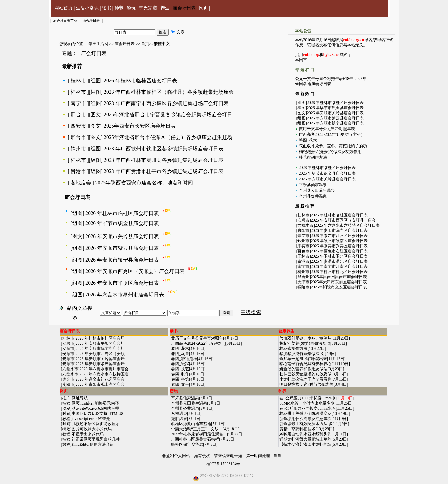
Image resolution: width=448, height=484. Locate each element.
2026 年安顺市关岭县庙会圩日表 (122, 236)
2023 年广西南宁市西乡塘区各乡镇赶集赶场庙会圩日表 (166, 103)
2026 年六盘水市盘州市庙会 (104, 369)
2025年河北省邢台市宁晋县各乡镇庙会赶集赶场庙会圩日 (168, 115)
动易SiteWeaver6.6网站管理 (95, 408)
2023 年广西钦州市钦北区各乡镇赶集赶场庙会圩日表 (164, 149)
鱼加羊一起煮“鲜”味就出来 (303, 359)
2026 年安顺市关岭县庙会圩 (100, 359)
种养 (119, 8)
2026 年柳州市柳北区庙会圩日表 (339, 272)
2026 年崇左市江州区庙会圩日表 (339, 236)
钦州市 (78, 149)
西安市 (78, 126)
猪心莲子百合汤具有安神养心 (305, 364)
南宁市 (78, 103)
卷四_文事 (180, 384)
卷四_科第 (180, 379)
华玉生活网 (98, 44)
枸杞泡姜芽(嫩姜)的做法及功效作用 (330, 152)
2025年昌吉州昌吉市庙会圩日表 (339, 277)
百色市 (303, 251)
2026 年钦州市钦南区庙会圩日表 (339, 241)
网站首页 (63, 8)
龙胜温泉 (179, 419)
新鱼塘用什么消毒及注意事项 (305, 419)
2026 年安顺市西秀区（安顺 (100, 354)
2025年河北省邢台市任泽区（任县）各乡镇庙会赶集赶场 (168, 137)
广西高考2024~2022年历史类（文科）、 (334, 135)
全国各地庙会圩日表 (313, 84)
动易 (66, 408)
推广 (66, 398)
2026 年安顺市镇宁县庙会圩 (100, 349)
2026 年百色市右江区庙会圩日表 (339, 251)
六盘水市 (305, 225)
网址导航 (80, 398)
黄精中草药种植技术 (297, 429)
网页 (203, 8)
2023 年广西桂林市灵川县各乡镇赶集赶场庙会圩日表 (164, 160)
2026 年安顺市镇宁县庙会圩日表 (122, 260)
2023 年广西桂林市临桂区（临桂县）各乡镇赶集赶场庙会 (169, 92)
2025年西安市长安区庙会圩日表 (140, 126)
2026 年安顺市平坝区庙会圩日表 (122, 283)
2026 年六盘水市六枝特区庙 (104, 374)
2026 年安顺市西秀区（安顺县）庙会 (343, 220)
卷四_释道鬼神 (184, 359)
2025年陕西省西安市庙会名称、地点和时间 (144, 183)
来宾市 (303, 246)
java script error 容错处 (91, 419)
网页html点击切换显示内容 (95, 403)
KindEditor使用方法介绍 (93, 444)
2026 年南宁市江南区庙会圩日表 (339, 267)
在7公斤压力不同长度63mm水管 (308, 408)
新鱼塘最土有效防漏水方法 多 (306, 424)
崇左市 (303, 236)
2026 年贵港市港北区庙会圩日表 (339, 261)
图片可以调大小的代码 (92, 429)
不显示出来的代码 (88, 434)
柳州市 (303, 272)
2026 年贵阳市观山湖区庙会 (100, 384)
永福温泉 (179, 414)
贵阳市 (303, 231)
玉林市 (303, 256)
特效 (66, 403)
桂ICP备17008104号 (223, 464)
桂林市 (78, 81)
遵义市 (68, 379)
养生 (165, 8)
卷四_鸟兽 (180, 354)
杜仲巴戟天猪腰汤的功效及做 (305, 374)
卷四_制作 (180, 374)
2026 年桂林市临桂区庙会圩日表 (140, 81)
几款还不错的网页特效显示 (96, 424)
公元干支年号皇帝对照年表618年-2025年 (331, 79)
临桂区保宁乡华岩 (187, 444)
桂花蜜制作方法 (313, 157)
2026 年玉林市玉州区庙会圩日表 (339, 256)
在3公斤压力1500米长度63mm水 (308, 398)
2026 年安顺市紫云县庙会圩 (100, 364)
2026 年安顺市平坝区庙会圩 (100, 343)
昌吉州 (303, 277)
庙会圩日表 (184, 8)
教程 (66, 419)
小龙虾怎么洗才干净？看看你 (305, 379)
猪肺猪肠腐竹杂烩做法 (299, 354)
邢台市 (78, 115)
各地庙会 (81, 183)
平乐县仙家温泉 (313, 185)
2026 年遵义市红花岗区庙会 (100, 379)
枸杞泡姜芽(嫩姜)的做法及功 (305, 343)
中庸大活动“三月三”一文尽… (197, 429)
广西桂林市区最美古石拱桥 (195, 439)
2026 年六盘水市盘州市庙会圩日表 (125, 295)
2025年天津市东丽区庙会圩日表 (339, 282)
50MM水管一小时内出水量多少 (307, 403)
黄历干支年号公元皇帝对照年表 (327, 129)
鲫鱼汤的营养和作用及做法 (303, 369)
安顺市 (303, 220)
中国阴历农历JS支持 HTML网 (98, 414)
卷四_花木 (308, 140)
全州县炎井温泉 (313, 196)
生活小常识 (87, 8)
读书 (107, 8)
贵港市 (78, 171)
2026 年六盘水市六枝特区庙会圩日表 (347, 225)
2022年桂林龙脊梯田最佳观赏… (199, 434)
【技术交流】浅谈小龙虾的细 (305, 444)
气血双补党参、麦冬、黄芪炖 (305, 338)
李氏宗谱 (148, 8)
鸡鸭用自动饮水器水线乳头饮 (305, 434)
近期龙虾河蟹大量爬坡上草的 (305, 439)
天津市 (303, 282)
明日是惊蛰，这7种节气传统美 (306, 384)
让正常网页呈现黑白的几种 (96, 439)
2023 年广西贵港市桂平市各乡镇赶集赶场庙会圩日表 (164, 171)
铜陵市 (303, 287)
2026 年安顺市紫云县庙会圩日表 (122, 248)
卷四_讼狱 (180, 364)
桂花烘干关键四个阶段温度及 (305, 414)
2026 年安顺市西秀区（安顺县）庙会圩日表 (135, 271)
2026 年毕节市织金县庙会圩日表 (122, 223)
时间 (66, 414)
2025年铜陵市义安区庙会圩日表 (339, 287)
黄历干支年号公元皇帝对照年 (197, 338)
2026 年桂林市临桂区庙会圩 (100, 338)
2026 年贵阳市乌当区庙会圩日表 (339, 231)
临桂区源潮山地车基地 (191, 424)
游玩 (131, 8)
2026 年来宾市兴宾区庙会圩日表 (339, 246)
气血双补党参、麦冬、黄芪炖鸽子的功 (333, 146)
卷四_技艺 (180, 369)
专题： (69, 53)
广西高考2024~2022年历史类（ (198, 343)
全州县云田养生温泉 (317, 191)
